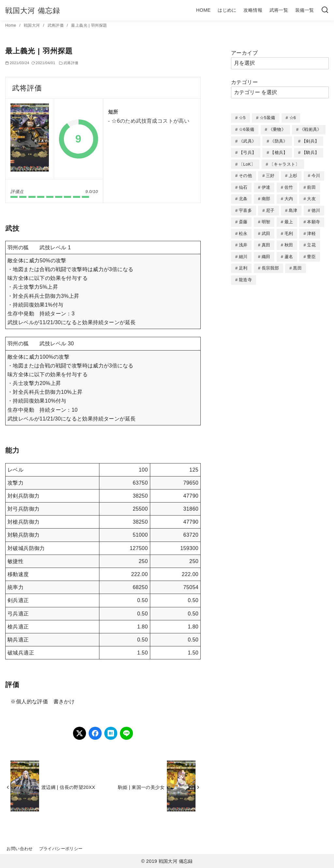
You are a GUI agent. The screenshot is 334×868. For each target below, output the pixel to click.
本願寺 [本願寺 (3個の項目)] (313, 219)
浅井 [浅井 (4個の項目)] (243, 241)
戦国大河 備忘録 (33, 11)
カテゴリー (244, 82)
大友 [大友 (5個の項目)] (311, 196)
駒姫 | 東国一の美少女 (141, 787)
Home (11, 25)
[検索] (325, 10)
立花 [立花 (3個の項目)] (311, 241)
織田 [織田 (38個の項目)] (266, 253)
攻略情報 (253, 10)
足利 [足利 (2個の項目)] (243, 264)
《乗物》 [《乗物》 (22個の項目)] (277, 129)
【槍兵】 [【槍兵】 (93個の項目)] (279, 152)
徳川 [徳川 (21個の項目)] (316, 208)
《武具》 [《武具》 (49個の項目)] (247, 140)
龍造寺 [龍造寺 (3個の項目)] (245, 275)
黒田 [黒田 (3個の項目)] (297, 264)
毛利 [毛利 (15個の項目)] (289, 230)
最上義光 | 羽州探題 (89, 25)
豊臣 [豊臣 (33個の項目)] (311, 253)
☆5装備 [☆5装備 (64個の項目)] (267, 118)
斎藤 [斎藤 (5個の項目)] (243, 219)
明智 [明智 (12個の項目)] (266, 219)
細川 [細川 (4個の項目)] (243, 253)
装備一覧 (305, 10)
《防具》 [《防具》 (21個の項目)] (279, 140)
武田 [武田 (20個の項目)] (266, 230)
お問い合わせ (20, 849)
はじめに (227, 10)
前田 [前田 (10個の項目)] (311, 185)
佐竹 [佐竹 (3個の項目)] (289, 185)
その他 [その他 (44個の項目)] (245, 174)
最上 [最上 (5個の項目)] (289, 219)
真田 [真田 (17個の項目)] (266, 241)
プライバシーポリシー (61, 849)
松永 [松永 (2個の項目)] (243, 230)
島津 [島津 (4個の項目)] (293, 208)
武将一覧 (279, 10)
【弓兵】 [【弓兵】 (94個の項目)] (247, 152)
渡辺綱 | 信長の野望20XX (68, 787)
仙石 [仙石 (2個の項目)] (243, 185)
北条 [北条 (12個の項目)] (243, 196)
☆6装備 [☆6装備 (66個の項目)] (247, 129)
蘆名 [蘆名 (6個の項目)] (289, 253)
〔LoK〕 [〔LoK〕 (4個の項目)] (247, 163)
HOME (203, 10)
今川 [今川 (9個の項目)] (316, 174)
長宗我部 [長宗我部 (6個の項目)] (270, 264)
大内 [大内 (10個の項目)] (289, 196)
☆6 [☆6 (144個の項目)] (293, 118)
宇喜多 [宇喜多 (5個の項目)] (245, 208)
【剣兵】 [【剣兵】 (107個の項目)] (310, 140)
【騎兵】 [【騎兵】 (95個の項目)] (310, 152)
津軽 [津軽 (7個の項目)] (311, 230)
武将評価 (56, 25)
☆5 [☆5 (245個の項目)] (242, 118)
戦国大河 (32, 25)
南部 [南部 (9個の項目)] (266, 196)
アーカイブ (244, 53)
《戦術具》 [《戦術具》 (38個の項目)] (311, 129)
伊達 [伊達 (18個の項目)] (266, 185)
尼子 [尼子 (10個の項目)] (270, 208)
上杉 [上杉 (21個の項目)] (293, 174)
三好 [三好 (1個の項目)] (270, 174)
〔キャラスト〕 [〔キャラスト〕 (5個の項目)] (285, 163)
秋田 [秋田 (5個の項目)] (289, 241)
